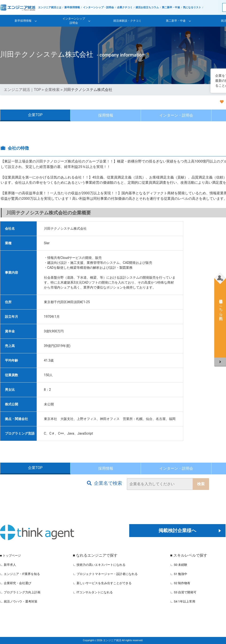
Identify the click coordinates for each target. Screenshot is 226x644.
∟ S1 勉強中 (179, 574)
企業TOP (35, 115)
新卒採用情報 (72, 7)
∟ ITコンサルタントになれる (93, 592)
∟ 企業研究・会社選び (16, 583)
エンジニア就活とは (50, 7)
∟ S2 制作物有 (180, 583)
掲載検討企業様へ (177, 530)
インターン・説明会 (176, 115)
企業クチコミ (125, 7)
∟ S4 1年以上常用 (183, 601)
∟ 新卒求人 (8, 565)
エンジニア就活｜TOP (22, 90)
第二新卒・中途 (171, 7)
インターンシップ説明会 (74, 21)
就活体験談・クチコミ (127, 21)
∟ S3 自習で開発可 (183, 592)
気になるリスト (192, 7)
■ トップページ (10, 556)
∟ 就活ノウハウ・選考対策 (19, 601)
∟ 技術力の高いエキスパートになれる (99, 565)
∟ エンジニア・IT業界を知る (20, 574)
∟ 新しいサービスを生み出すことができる (102, 583)
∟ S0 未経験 (179, 565)
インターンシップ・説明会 (98, 7)
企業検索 (52, 90)
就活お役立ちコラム (147, 7)
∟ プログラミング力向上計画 (20, 592)
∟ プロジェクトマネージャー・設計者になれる (105, 574)
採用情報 (106, 115)
